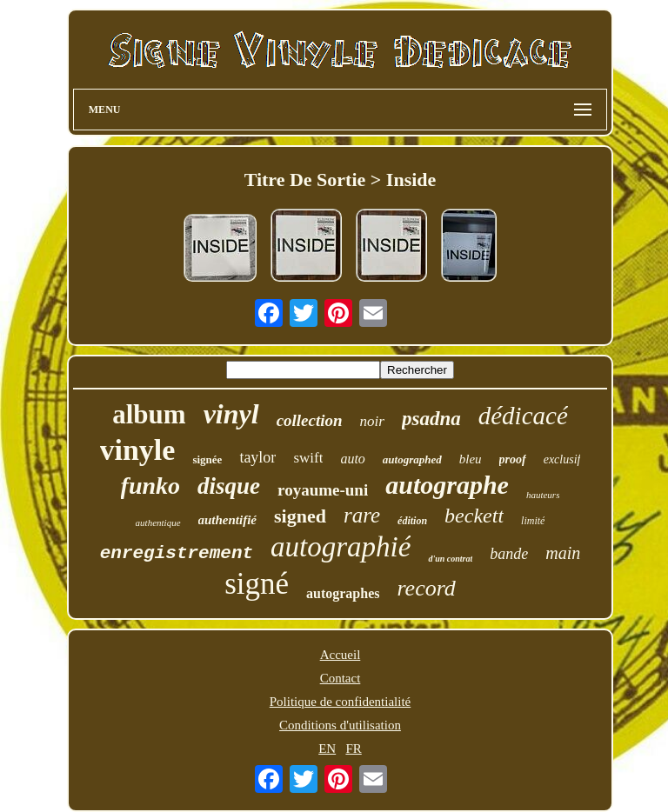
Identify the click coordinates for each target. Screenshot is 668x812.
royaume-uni (323, 490)
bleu (471, 459)
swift (308, 458)
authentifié (228, 520)
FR (353, 749)
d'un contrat (450, 559)
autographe (447, 485)
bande (509, 554)
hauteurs (543, 495)
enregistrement (177, 553)
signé (257, 584)
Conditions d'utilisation (340, 725)
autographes (343, 593)
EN (327, 749)
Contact (341, 678)
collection (310, 420)
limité (533, 521)
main (563, 553)
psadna (431, 419)
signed (300, 516)
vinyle (138, 450)
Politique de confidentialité (340, 702)
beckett (474, 516)
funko (150, 486)
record (426, 588)
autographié (341, 547)
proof (513, 459)
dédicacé (523, 416)
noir (372, 421)
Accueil (341, 655)
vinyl (231, 414)
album (149, 414)
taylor (257, 457)
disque (229, 486)
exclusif (562, 459)
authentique (158, 522)
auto (352, 459)
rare (362, 515)
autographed (412, 459)
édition (412, 521)
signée (207, 459)
